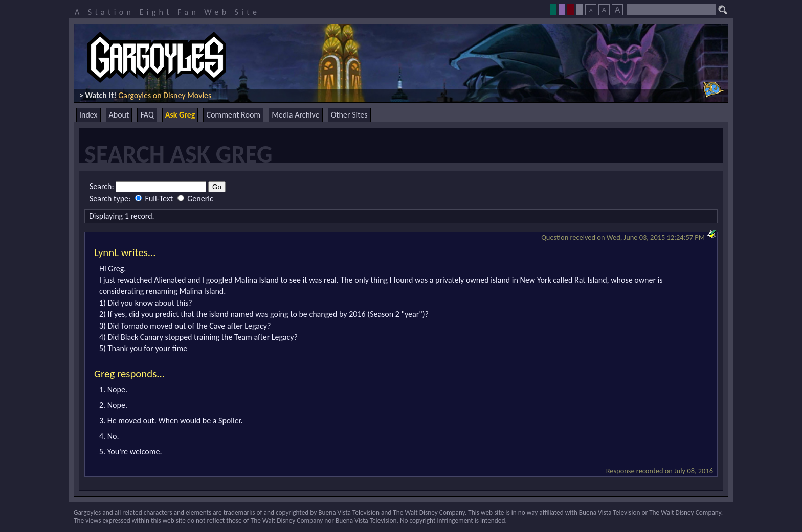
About (119, 115)
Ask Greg (180, 115)
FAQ (147, 115)
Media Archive (295, 115)
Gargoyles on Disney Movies (165, 95)
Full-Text (155, 199)
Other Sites (349, 115)
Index (88, 115)
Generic (195, 199)
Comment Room (233, 115)
